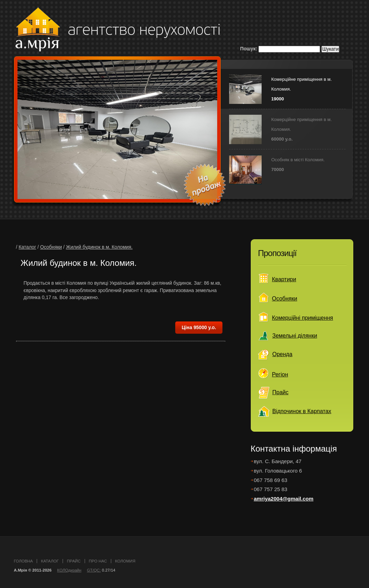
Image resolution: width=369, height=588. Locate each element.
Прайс (281, 392)
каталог (50, 561)
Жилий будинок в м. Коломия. (99, 247)
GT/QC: (94, 570)
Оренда (282, 354)
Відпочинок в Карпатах (302, 411)
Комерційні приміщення (303, 318)
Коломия (125, 561)
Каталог (27, 247)
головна (24, 561)
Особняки (51, 247)
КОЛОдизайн (69, 570)
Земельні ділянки (295, 336)
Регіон (280, 374)
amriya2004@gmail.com (284, 499)
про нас (98, 561)
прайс (74, 561)
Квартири (284, 279)
